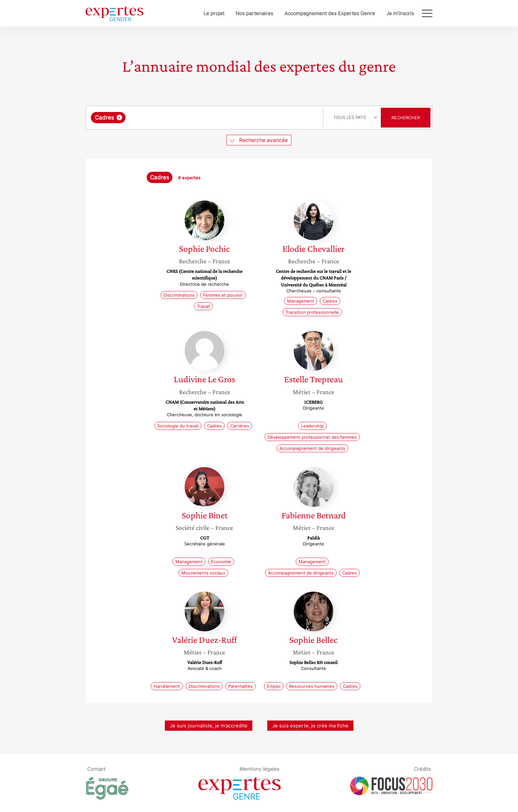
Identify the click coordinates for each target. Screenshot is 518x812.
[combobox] (205, 118)
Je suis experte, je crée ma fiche (310, 726)
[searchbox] (195, 118)
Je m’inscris (378, 13)
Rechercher (406, 118)
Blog (409, 13)
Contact (96, 769)
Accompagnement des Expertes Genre (308, 13)
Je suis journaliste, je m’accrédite (209, 726)
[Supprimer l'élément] (119, 117)
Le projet (192, 13)
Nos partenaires (233, 13)
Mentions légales (259, 769)
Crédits (423, 769)
